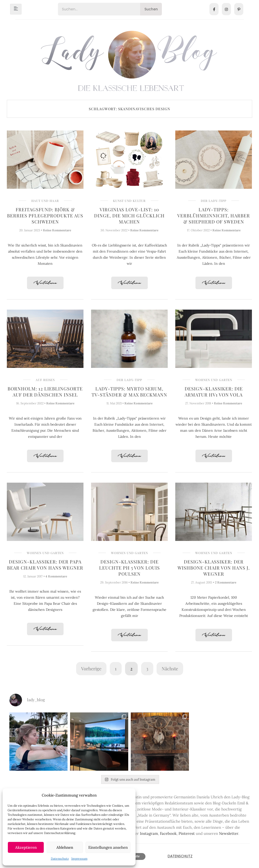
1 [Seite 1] (116, 669)
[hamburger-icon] (16, 9)
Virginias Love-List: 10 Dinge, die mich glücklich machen (129, 216)
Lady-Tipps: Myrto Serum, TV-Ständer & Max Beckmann (129, 392)
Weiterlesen (45, 283)
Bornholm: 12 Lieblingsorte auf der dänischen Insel (45, 392)
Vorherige (91, 669)
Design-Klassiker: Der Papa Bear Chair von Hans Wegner (45, 565)
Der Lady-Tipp (214, 201)
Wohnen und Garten (214, 380)
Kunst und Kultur (129, 201)
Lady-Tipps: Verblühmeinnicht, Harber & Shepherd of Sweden (214, 216)
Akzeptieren (26, 847)
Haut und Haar (45, 201)
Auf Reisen (45, 380)
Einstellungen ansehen (108, 847)
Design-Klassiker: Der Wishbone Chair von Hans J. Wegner (214, 568)
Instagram (149, 833)
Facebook (168, 833)
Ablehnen (65, 847)
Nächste (170, 669)
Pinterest (187, 833)
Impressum (79, 858)
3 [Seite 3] (147, 669)
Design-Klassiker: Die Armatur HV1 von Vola (214, 392)
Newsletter (229, 833)
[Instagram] (226, 9)
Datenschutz (60, 858)
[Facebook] (214, 9)
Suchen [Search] (151, 9)
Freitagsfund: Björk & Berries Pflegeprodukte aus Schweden (45, 216)
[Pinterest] (239, 9)
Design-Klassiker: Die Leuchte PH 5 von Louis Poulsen (129, 568)
